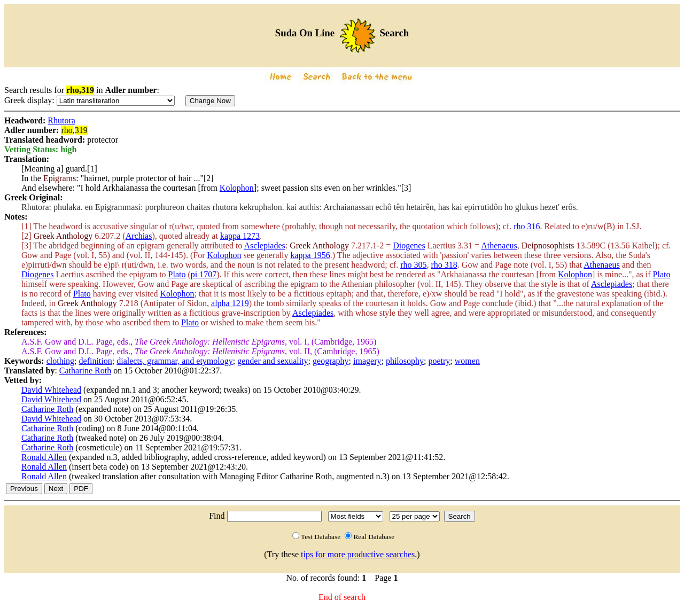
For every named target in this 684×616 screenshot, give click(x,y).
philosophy (405, 361)
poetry (439, 361)
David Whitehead (51, 390)
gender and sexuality (273, 361)
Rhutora (61, 120)
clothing (60, 361)
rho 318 (444, 265)
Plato (177, 274)
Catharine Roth (85, 371)
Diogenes (409, 245)
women (467, 361)
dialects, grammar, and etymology (175, 361)
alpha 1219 (230, 303)
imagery (367, 361)
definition (96, 361)
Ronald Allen (44, 457)
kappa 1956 (310, 255)
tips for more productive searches (358, 554)
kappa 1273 (240, 236)
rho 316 (527, 226)
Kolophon (237, 188)
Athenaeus (499, 245)
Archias (139, 236)
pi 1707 (204, 274)
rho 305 (413, 265)
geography (331, 361)
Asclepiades (264, 245)
